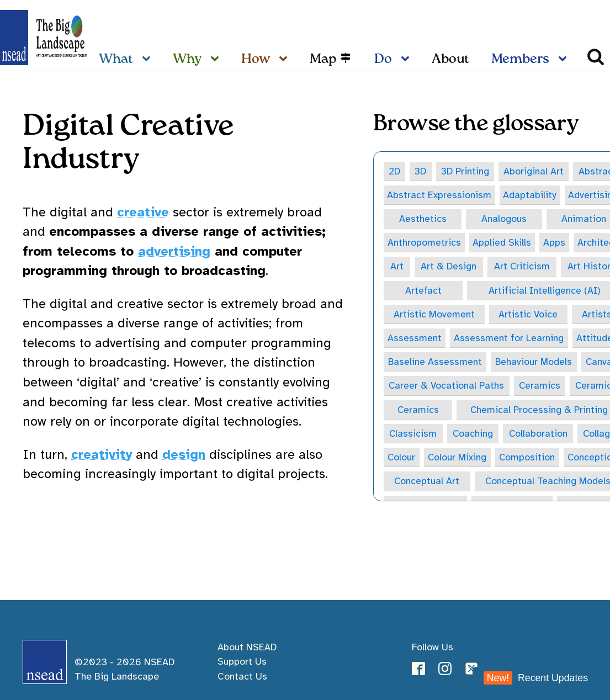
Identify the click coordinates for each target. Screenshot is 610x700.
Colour (402, 459)
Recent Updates (536, 678)
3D (421, 171)
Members (520, 59)
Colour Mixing (458, 459)
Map (323, 59)
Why (187, 59)
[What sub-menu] (148, 60)
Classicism (413, 436)
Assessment (415, 340)
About (450, 59)
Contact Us (242, 676)
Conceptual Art (427, 484)
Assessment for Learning (509, 340)
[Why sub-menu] (217, 60)
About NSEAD (247, 647)
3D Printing (466, 171)
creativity (102, 454)
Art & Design (449, 267)
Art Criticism (523, 267)
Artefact (423, 291)
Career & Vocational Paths (447, 388)
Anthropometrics (424, 243)
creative (143, 212)
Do (383, 59)
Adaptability (530, 195)
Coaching (473, 436)
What (116, 59)
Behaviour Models (534, 363)
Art (397, 267)
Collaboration (539, 436)
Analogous (505, 219)
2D (395, 171)
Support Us (242, 661)
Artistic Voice (529, 315)
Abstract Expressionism (440, 195)
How (256, 59)
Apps (555, 243)
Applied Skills (503, 243)
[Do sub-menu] (407, 60)
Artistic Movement (434, 315)
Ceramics (540, 388)
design (184, 454)
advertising (174, 251)
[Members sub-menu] (565, 60)
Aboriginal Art (535, 171)
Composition (528, 459)
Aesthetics (423, 219)
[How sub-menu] (285, 60)
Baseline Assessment (435, 363)
